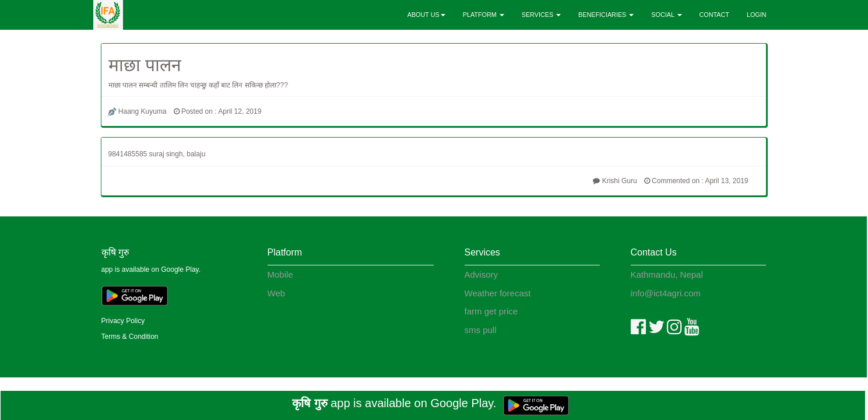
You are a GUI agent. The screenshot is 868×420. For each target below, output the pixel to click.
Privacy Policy (123, 321)
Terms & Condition (130, 337)
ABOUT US (426, 15)
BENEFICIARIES (606, 15)
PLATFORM (484, 15)
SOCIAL (666, 15)
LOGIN (757, 15)
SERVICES (541, 15)
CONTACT (714, 15)
